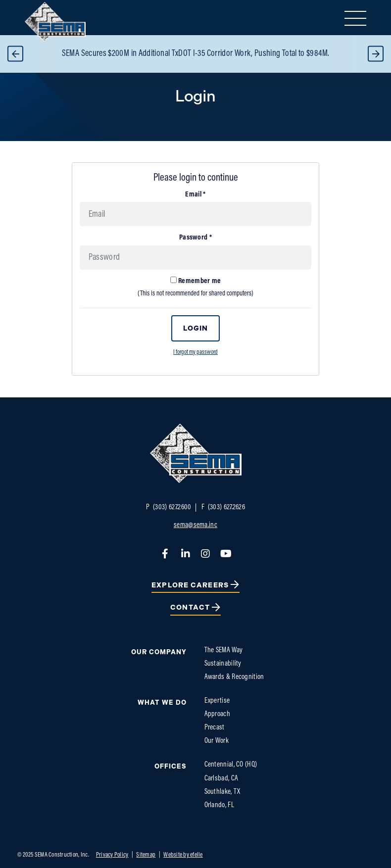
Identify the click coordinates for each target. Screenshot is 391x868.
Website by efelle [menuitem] (183, 855)
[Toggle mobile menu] (355, 18)
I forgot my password (195, 352)
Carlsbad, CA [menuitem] (221, 779)
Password (195, 238)
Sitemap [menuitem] (146, 855)
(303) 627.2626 (223, 507)
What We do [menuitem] (162, 702)
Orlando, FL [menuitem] (219, 805)
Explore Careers (190, 585)
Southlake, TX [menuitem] (222, 792)
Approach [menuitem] (217, 714)
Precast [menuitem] (215, 728)
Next (376, 54)
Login (196, 328)
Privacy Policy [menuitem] (112, 855)
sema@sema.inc (195, 525)
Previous (15, 54)
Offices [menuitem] (171, 766)
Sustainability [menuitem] (223, 664)
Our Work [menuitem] (217, 741)
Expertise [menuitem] (217, 701)
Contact (190, 607)
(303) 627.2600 (169, 507)
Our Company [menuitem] (159, 652)
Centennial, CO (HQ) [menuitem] (231, 765)
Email (195, 195)
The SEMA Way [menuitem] (224, 651)
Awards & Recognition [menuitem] (234, 677)
